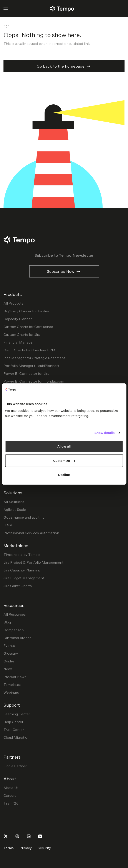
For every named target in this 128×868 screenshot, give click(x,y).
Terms (9, 848)
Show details (105, 433)
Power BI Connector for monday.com (34, 381)
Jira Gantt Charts (18, 586)
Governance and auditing (24, 517)
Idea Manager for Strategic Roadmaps (34, 358)
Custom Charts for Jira (22, 335)
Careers (10, 796)
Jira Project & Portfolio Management (33, 562)
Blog (7, 622)
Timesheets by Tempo (22, 555)
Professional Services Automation (31, 533)
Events (9, 646)
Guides (9, 661)
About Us (11, 788)
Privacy (26, 848)
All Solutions (14, 502)
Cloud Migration (17, 737)
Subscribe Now (64, 271)
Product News (15, 677)
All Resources (15, 614)
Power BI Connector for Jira (26, 374)
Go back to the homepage (64, 66)
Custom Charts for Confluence (28, 327)
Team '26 (11, 803)
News (8, 669)
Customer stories (17, 638)
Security (44, 848)
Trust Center (14, 730)
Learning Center (17, 714)
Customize (64, 461)
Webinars (11, 692)
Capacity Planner (18, 319)
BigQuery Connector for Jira (26, 311)
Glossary (11, 653)
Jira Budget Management (24, 578)
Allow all (64, 446)
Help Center (13, 722)
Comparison (14, 630)
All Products (13, 303)
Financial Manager (19, 342)
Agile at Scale (15, 510)
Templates (12, 685)
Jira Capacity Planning (22, 570)
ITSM (8, 525)
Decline (64, 475)
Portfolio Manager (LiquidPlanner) (31, 366)
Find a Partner (15, 766)
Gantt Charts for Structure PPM (29, 350)
